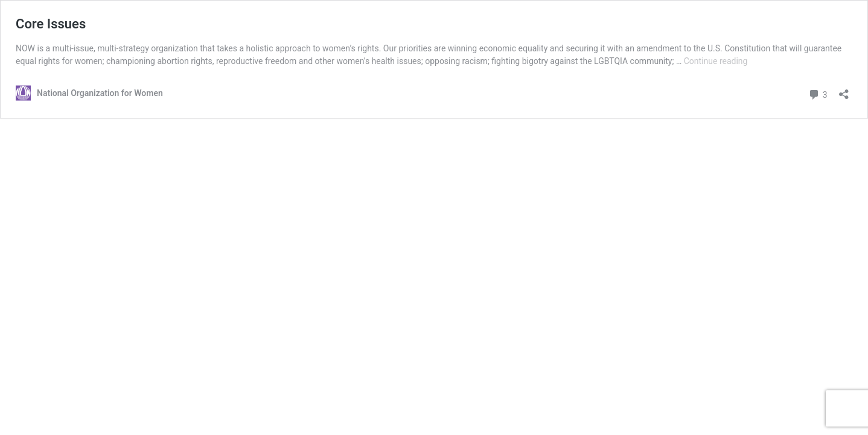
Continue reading (716, 61)
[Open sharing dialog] (844, 90)
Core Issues (51, 24)
